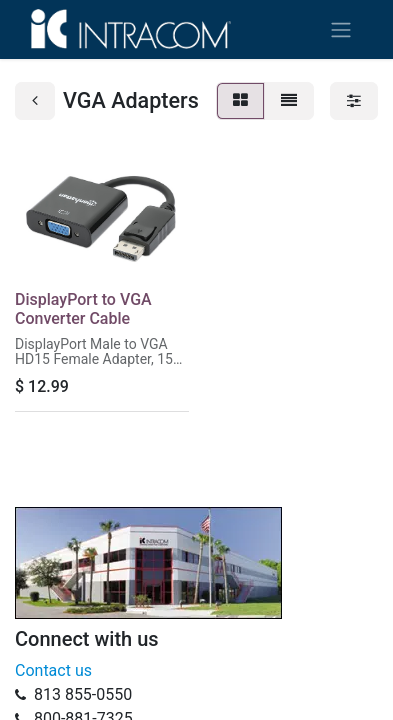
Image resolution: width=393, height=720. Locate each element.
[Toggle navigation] (341, 29)
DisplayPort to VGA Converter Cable (83, 309)
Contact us (53, 670)
